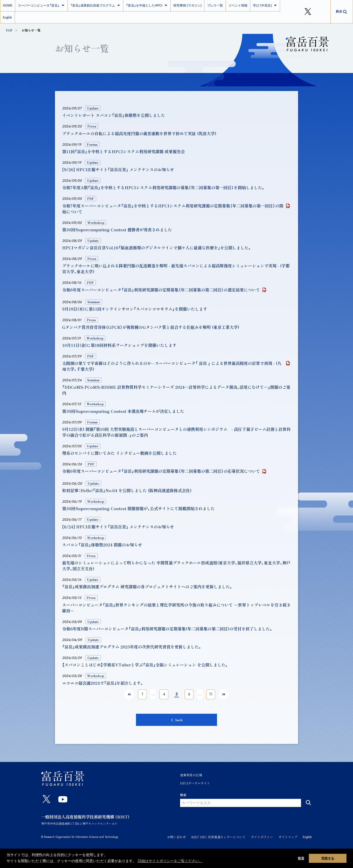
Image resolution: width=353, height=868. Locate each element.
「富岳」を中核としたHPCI (147, 5)
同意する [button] (328, 858)
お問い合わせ (176, 837)
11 (211, 694)
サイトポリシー (262, 837)
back (179, 720)
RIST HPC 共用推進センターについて (218, 837)
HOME (8, 5)
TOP (12, 30)
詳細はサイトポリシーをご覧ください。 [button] (170, 861)
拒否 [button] (301, 858)
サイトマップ (288, 837)
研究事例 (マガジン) (187, 5)
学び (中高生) (265, 5)
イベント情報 (238, 5)
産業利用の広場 (191, 775)
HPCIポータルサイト (195, 783)
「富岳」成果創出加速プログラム (95, 5)
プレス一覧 (215, 5)
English (7, 17)
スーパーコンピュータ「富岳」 (41, 5)
